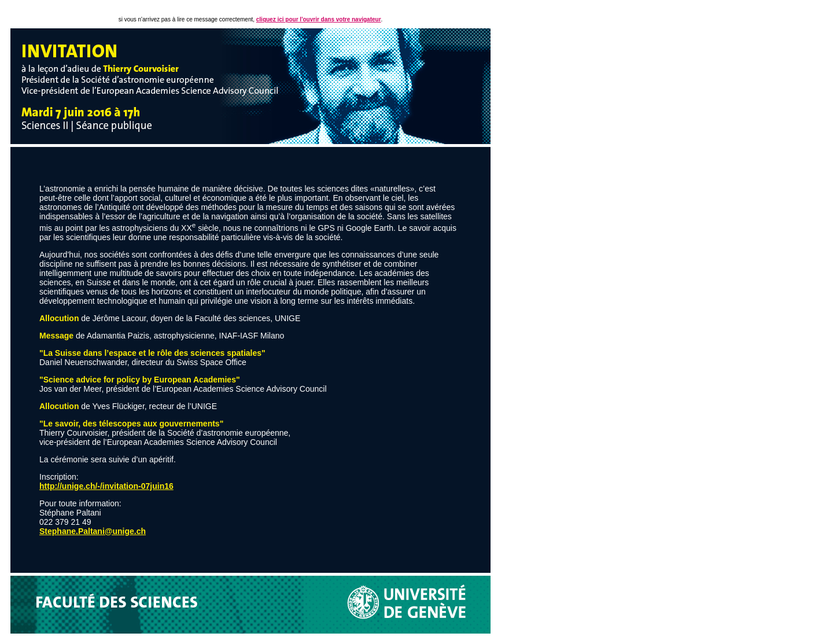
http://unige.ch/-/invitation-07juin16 (106, 486)
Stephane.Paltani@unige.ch (93, 531)
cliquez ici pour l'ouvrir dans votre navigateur (319, 19)
